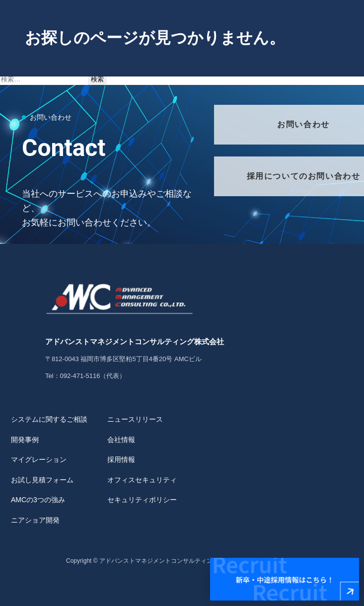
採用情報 (121, 459)
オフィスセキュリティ (142, 480)
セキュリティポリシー (142, 500)
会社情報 (121, 440)
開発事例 (25, 440)
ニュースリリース (135, 419)
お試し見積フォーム (42, 480)
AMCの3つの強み (38, 500)
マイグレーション (39, 459)
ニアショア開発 (35, 520)
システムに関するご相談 (49, 419)
